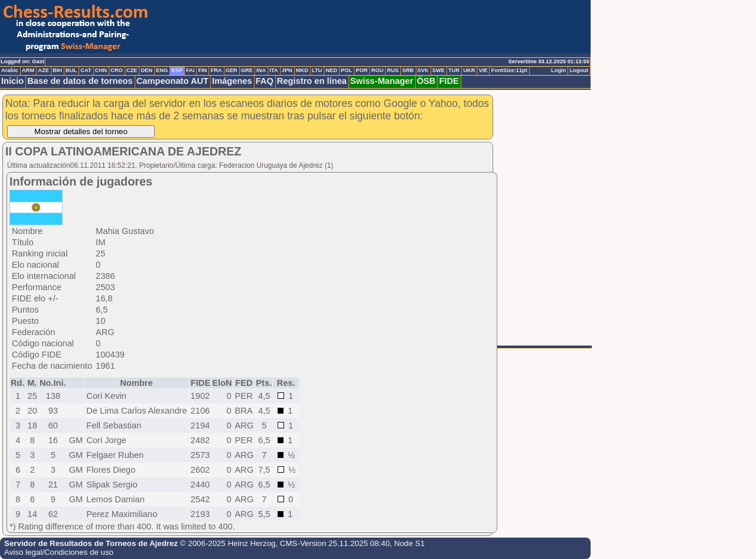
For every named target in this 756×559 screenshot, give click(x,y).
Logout (579, 70)
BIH (57, 70)
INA (261, 70)
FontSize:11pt (509, 70)
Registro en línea (312, 81)
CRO (117, 70)
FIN (202, 70)
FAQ (265, 81)
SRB (408, 70)
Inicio (12, 81)
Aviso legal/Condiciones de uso (59, 552)
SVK (423, 70)
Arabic (10, 70)
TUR (454, 70)
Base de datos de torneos (80, 81)
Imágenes (232, 81)
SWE (439, 70)
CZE (132, 70)
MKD (302, 70)
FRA (216, 70)
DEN (146, 70)
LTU (317, 70)
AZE (43, 70)
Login (558, 70)
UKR (469, 70)
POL (346, 70)
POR (361, 70)
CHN (101, 70)
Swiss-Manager (382, 81)
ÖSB (426, 81)
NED (331, 70)
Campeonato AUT (172, 81)
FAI (190, 70)
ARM (28, 70)
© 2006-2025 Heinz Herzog (228, 543)
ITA (273, 70)
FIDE (449, 81)
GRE (247, 70)
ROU (377, 70)
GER (232, 70)
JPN (287, 70)
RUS (393, 70)
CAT (86, 70)
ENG (162, 70)
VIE (483, 70)
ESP (177, 70)
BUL (71, 70)
